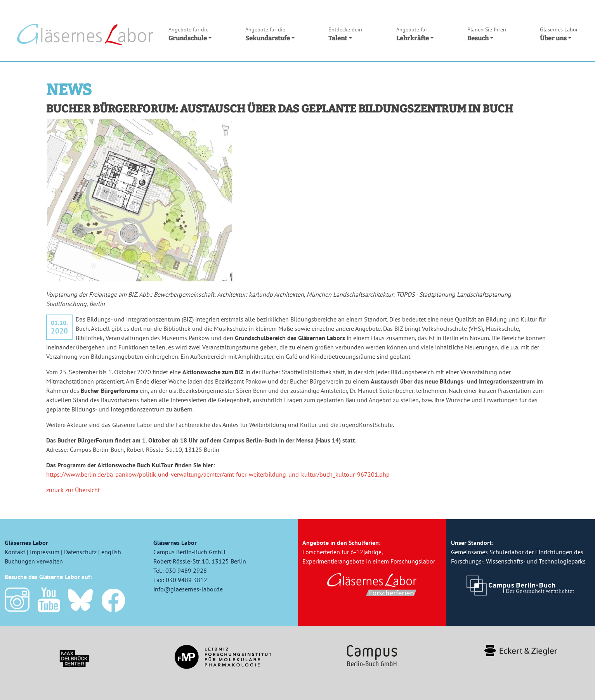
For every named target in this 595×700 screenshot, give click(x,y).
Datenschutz (80, 552)
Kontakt (15, 552)
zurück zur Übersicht (73, 490)
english (111, 552)
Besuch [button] (487, 34)
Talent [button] (345, 34)
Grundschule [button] (190, 34)
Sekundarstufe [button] (270, 34)
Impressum (45, 552)
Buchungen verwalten (34, 561)
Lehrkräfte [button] (415, 34)
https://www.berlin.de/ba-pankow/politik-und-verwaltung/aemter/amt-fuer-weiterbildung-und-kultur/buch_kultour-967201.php (218, 474)
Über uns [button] (559, 34)
